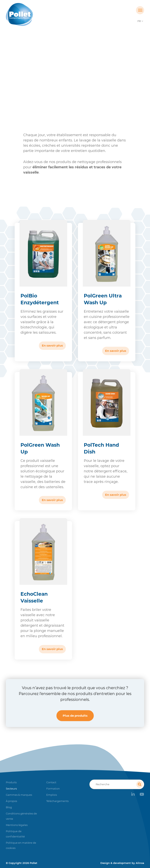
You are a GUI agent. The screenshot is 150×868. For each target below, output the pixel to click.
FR (139, 21)
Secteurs (36, 85)
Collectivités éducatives (64, 85)
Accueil (19, 85)
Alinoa (140, 863)
